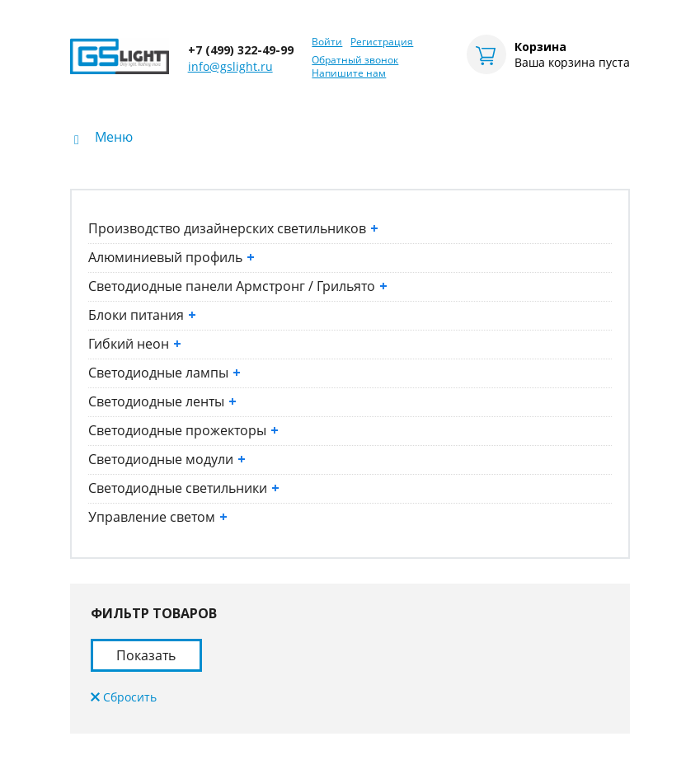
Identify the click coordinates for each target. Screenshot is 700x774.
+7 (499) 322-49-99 (241, 50)
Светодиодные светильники (184, 488)
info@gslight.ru (230, 66)
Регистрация (382, 42)
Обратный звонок (355, 60)
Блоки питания (142, 315)
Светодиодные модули (167, 459)
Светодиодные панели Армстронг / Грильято (238, 286)
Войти (327, 42)
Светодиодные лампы (164, 373)
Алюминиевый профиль (171, 257)
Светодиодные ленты (162, 401)
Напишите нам (349, 73)
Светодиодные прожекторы (183, 430)
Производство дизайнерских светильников (233, 228)
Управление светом (158, 517)
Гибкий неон (135, 344)
